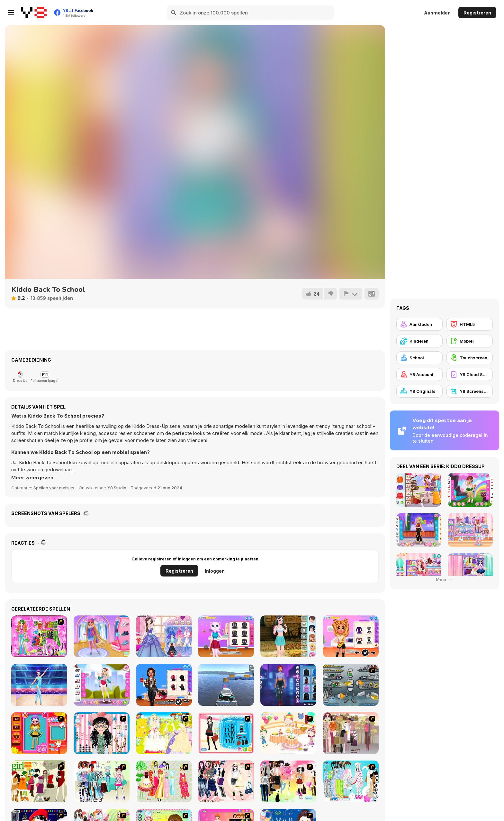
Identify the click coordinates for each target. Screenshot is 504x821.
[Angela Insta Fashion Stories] (226, 636)
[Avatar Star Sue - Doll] (39, 733)
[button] (32, 478)
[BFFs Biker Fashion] (164, 685)
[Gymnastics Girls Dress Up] (39, 685)
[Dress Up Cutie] (102, 733)
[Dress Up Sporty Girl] (226, 781)
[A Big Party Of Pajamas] (351, 781)
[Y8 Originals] (419, 391)
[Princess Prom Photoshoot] (164, 636)
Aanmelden (437, 13)
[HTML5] (470, 324)
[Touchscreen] (470, 358)
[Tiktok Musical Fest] (351, 636)
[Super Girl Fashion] (39, 781)
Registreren (477, 13)
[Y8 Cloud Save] (470, 374)
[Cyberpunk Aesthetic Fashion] (288, 685)
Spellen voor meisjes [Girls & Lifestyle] (54, 488)
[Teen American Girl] (102, 685)
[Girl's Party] (288, 733)
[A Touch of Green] (39, 636)
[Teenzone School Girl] (288, 636)
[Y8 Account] (419, 374)
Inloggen (215, 571)
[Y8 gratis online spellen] (34, 13)
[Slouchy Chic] (288, 781)
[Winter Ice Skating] (102, 636)
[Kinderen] (419, 341)
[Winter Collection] (102, 781)
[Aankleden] (419, 324)
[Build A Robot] (351, 685)
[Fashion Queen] (226, 733)
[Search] (174, 13)
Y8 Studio (117, 488)
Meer (445, 580)
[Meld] (351, 294)
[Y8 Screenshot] (470, 391)
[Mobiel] (470, 341)
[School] (419, 358)
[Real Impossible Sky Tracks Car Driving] (226, 685)
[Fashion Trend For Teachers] (351, 733)
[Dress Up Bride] (164, 733)
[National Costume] (164, 781)
